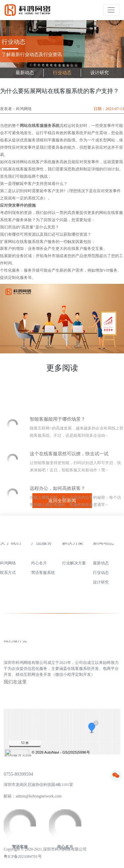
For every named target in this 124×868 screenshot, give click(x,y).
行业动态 (62, 73)
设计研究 (100, 73)
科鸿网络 (8, 566)
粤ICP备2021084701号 (23, 857)
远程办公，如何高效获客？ (58, 516)
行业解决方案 (74, 566)
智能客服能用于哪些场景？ (58, 447)
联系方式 (8, 575)
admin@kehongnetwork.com (39, 799)
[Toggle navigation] (111, 10)
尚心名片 (39, 566)
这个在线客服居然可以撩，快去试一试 (69, 482)
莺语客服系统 (43, 575)
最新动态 (25, 73)
